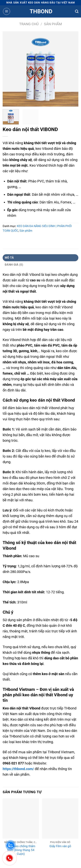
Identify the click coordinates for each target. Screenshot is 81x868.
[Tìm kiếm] (77, 11)
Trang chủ (29, 24)
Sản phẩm (53, 24)
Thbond (41, 11)
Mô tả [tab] (9, 258)
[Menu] (7, 11)
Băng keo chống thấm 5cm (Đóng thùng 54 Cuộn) (21, 850)
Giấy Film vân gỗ (60, 846)
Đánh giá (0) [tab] (14, 265)
